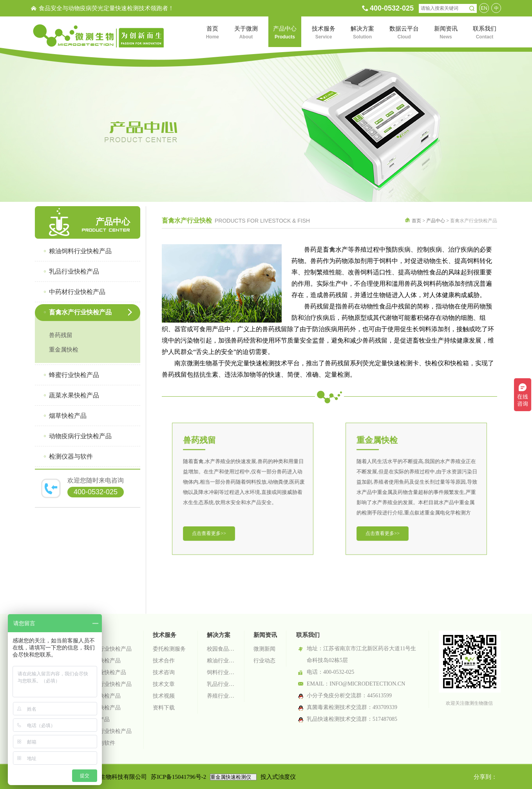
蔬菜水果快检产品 (99, 708)
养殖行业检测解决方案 (221, 696)
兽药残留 (61, 335)
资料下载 (164, 708)
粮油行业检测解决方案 (221, 661)
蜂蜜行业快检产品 (99, 696)
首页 (416, 221)
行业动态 (264, 661)
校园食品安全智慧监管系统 (221, 649)
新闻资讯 (265, 635)
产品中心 (436, 221)
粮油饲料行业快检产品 (104, 649)
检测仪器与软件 (96, 743)
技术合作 (164, 661)
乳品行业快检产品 (99, 661)
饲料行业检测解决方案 (221, 672)
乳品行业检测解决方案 (221, 684)
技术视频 (164, 696)
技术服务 (165, 635)
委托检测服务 (169, 649)
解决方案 (219, 635)
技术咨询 (164, 672)
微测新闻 (264, 649)
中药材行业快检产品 (101, 672)
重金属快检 (64, 350)
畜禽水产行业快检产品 (104, 684)
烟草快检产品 (93, 719)
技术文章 (164, 684)
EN (484, 8)
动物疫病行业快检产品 (104, 731)
